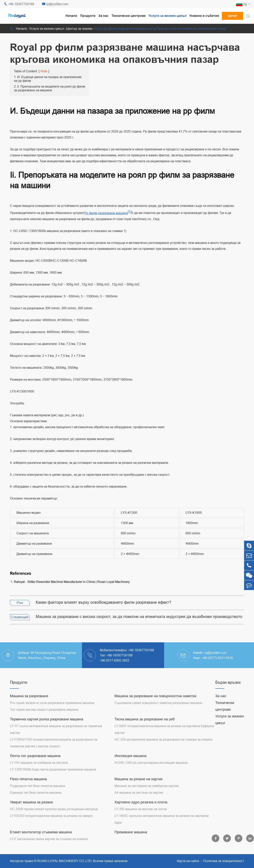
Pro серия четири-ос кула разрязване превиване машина (52, 703)
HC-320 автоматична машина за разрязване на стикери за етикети (163, 739)
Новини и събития (204, 16)
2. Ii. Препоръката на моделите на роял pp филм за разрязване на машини (50, 88)
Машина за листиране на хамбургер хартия (147, 786)
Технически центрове (129, 16)
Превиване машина (131, 832)
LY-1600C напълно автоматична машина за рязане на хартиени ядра (162, 819)
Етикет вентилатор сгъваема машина (41, 832)
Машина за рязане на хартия (139, 779)
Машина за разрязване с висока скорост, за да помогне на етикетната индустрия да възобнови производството (139, 616)
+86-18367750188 (19, 4)
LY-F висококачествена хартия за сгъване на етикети (49, 839)
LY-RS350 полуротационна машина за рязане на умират (51, 816)
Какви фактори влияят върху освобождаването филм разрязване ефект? (103, 602)
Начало (71, 16)
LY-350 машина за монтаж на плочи (141, 809)
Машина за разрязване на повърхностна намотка (155, 696)
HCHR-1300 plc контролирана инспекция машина (151, 763)
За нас (103, 16)
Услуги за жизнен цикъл (168, 16)
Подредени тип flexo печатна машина (38, 786)
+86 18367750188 (141, 650)
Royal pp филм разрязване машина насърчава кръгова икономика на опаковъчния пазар (160, 29)
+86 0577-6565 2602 (114, 660)
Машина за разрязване (29, 696)
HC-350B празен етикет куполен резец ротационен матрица (54, 809)
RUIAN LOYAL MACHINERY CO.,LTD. (65, 861)
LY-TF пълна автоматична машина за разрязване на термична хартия (56, 729)
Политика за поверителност (224, 861)
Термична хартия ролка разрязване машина (47, 719)
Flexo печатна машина (28, 779)
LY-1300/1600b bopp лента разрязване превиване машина (53, 769)
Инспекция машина (130, 756)
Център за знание (79, 29)
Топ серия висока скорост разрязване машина (44, 709)
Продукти (88, 16)
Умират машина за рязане (31, 802)
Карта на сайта (188, 861)
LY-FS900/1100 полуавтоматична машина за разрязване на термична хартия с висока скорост (54, 743)
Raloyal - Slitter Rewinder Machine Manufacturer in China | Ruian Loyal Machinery (72, 582)
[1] (129, 212)
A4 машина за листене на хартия (139, 793)
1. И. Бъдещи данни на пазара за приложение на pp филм (48, 79)
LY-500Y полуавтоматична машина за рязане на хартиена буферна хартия (164, 729)
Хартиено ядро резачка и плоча (141, 802)
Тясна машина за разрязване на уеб (145, 719)
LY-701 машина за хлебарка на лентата (39, 763)
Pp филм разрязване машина (106, 213)
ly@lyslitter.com (55, 4)
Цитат (232, 16)
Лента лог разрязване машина (35, 756)
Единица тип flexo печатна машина (36, 793)
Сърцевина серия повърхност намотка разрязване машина (158, 703)
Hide (44, 71)
